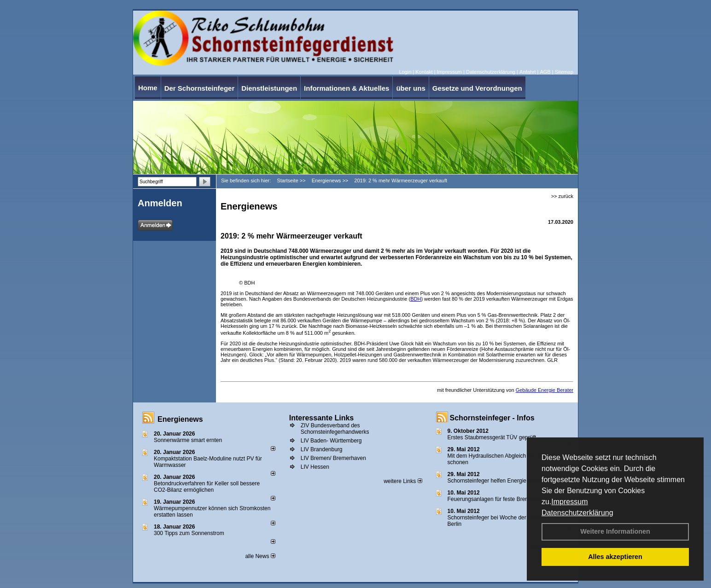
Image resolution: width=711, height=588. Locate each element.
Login (405, 72)
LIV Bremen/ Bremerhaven (333, 458)
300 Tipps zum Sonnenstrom (189, 533)
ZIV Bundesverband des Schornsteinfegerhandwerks (335, 429)
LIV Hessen (315, 467)
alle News (260, 556)
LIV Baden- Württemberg (331, 441)
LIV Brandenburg (322, 449)
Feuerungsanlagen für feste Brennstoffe (496, 499)
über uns (411, 88)
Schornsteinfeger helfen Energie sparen (496, 481)
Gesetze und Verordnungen (477, 88)
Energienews (180, 419)
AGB (545, 72)
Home (148, 88)
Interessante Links (322, 418)
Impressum (569, 502)
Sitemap (564, 72)
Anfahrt (527, 72)
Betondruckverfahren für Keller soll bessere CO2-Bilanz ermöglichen (207, 487)
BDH (416, 299)
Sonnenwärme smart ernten (188, 440)
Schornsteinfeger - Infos (492, 418)
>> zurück (562, 196)
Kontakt (424, 72)
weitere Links (403, 481)
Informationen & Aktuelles (347, 88)
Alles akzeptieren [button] (615, 557)
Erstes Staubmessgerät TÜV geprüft (492, 437)
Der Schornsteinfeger (200, 88)
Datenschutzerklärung (577, 513)
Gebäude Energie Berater (545, 390)
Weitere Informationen (615, 531)
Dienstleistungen (269, 88)
